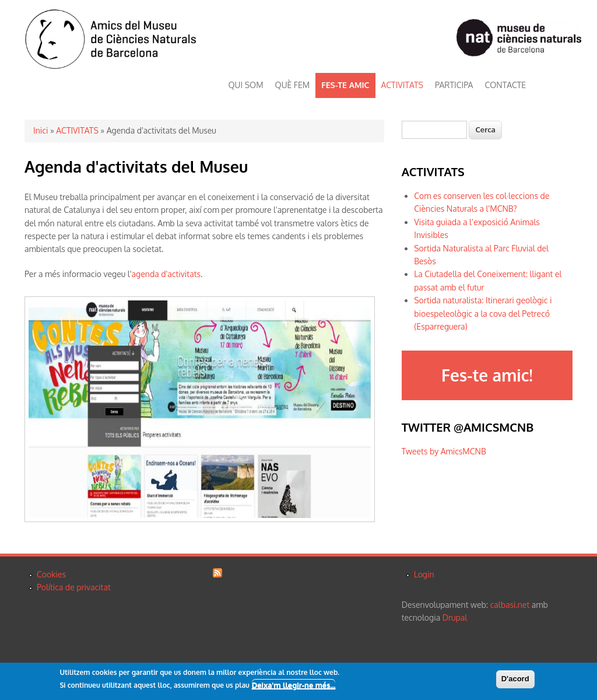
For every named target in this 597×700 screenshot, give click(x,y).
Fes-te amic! (487, 375)
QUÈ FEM (293, 85)
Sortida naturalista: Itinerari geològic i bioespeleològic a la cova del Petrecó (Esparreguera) (483, 313)
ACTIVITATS (402, 85)
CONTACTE (505, 85)
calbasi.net (510, 605)
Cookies (51, 574)
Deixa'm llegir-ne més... (294, 686)
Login (424, 574)
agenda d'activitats (166, 274)
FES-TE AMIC (345, 85)
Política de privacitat (74, 587)
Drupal (455, 617)
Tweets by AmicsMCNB (444, 451)
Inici (41, 130)
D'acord (515, 679)
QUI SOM (246, 85)
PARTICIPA (454, 85)
